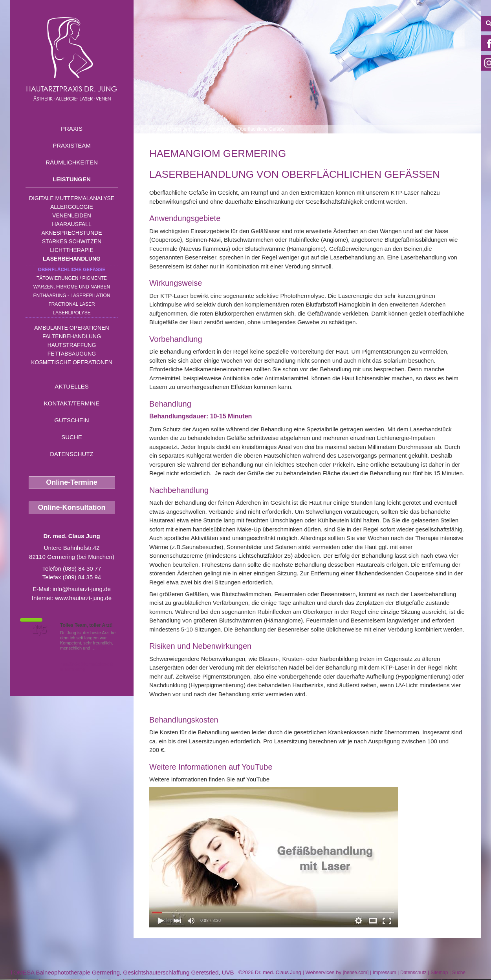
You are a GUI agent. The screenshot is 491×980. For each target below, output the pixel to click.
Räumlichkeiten (72, 162)
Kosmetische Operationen (72, 362)
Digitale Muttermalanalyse (72, 198)
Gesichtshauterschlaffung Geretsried (171, 972)
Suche (72, 437)
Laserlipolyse (72, 313)
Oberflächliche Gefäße (71, 270)
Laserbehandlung (72, 259)
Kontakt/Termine (72, 403)
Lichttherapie (71, 250)
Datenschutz (72, 454)
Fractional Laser (71, 304)
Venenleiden (72, 215)
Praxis (72, 129)
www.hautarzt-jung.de (83, 598)
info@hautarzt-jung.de (82, 589)
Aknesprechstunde (71, 233)
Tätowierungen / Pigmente (72, 278)
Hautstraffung (72, 345)
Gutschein (71, 420)
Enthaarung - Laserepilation (72, 296)
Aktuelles (72, 386)
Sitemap (439, 973)
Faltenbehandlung (72, 336)
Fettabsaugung (72, 354)
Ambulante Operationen (71, 328)
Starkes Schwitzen (72, 241)
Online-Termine (72, 482)
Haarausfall (71, 224)
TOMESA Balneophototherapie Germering (65, 972)
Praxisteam (72, 145)
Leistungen (72, 179)
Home (156, 129)
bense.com (356, 973)
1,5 (39, 630)
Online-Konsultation (72, 507)
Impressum (384, 973)
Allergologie (72, 207)
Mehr (102, 648)
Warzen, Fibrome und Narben (72, 287)
